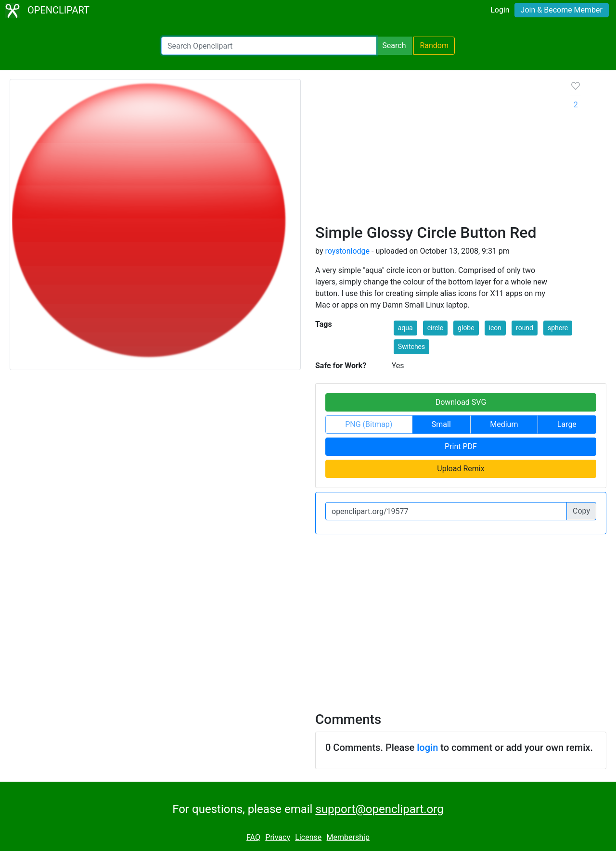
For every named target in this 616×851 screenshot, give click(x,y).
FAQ (253, 837)
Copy (581, 511)
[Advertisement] (435, 151)
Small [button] (441, 424)
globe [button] (466, 328)
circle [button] (436, 328)
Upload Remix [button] (461, 469)
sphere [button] (558, 328)
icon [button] (495, 328)
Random (434, 45)
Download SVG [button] (461, 402)
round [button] (525, 328)
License (308, 837)
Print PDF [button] (461, 446)
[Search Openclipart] (269, 46)
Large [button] (567, 424)
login (427, 748)
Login (500, 10)
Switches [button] (412, 347)
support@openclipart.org (379, 809)
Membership (348, 837)
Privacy (278, 837)
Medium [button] (504, 424)
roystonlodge (347, 251)
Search (394, 45)
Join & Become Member (562, 10)
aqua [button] (405, 328)
